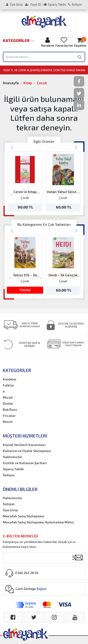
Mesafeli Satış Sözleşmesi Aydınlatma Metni (38, 522)
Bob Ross (10, 409)
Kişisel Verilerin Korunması (24, 445)
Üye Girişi (14, 4)
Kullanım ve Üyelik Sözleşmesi (27, 451)
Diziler (8, 403)
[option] (25, 182)
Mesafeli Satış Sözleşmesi (24, 516)
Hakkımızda (12, 457)
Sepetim (80, 42)
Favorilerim (64, 42)
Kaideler (10, 379)
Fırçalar (9, 416)
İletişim (75, 4)
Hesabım (48, 42)
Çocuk (42, 83)
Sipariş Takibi (55, 4)
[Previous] (12, 147)
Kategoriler (19, 40)
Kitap (28, 83)
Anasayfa (11, 83)
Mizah (8, 397)
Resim (8, 422)
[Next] (76, 147)
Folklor (8, 385)
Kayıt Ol (33, 4)
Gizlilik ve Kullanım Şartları (25, 463)
